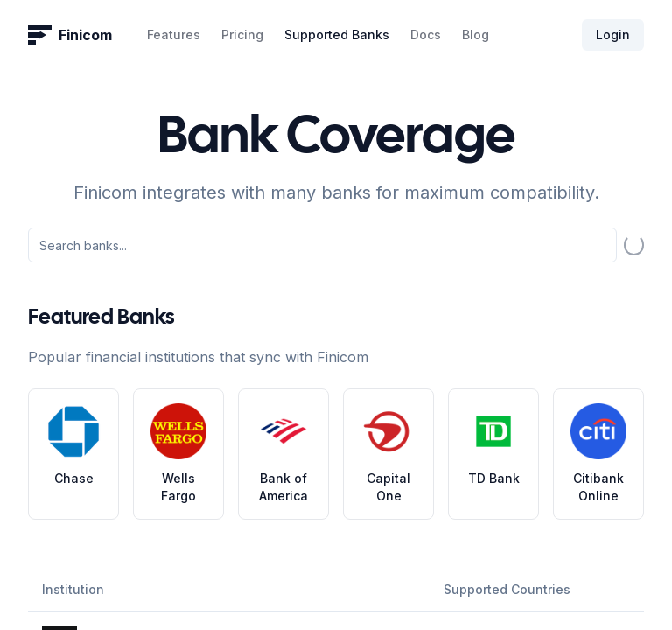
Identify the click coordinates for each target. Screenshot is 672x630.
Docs (426, 35)
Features (174, 35)
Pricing (242, 35)
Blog (476, 35)
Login (613, 35)
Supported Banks (337, 35)
